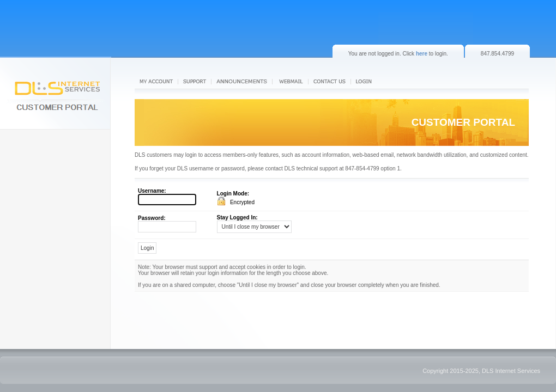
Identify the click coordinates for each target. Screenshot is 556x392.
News (243, 81)
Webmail (291, 81)
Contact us (330, 81)
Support (195, 81)
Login (367, 81)
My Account (156, 81)
